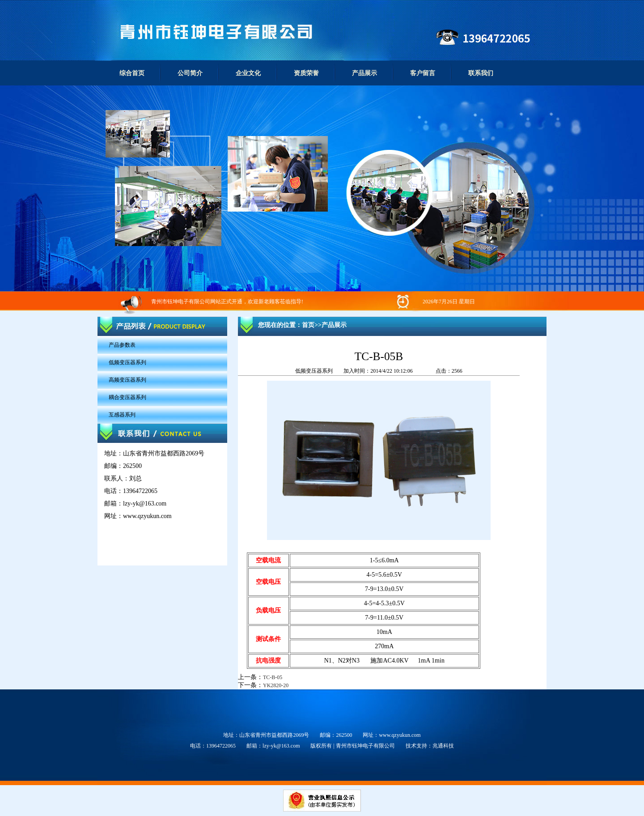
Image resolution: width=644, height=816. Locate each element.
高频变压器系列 (127, 380)
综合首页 (132, 73)
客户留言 (423, 73)
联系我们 (481, 73)
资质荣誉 (306, 73)
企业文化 (248, 73)
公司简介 (190, 73)
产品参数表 (122, 345)
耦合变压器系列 (127, 397)
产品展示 (364, 73)
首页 (308, 325)
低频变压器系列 (127, 362)
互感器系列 (122, 415)
